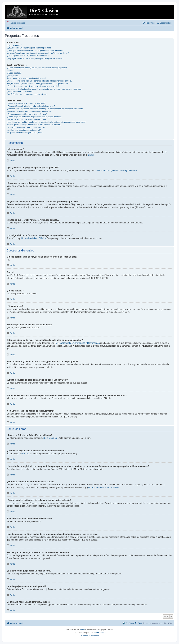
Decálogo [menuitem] (130, 623)
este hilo (25, 454)
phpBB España (100, 633)
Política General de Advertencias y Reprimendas (77, 343)
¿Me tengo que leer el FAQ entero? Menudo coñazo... (29, 56)
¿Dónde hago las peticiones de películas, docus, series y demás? (34, 117)
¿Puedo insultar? (14, 73)
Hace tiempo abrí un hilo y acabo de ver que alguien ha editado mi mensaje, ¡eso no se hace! (46, 122)
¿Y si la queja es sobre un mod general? (24, 130)
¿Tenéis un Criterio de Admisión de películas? (26, 103)
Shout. (91, 155)
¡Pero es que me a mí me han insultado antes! (26, 78)
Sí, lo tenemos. (50, 438)
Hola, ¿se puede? (14, 45)
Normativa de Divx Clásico (33, 238)
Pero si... (10, 70)
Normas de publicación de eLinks (104, 488)
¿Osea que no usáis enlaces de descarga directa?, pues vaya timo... (35, 51)
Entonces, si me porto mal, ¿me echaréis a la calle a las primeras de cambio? (39, 81)
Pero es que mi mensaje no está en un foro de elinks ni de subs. (34, 125)
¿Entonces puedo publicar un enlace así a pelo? (27, 114)
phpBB (82, 630)
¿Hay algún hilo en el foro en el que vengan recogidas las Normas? (35, 58)
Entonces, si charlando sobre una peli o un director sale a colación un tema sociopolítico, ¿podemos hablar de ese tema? (44, 90)
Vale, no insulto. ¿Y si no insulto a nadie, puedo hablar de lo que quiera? (37, 84)
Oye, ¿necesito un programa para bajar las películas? (29, 48)
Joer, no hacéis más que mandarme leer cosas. (27, 119)
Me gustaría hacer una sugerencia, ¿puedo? (25, 133)
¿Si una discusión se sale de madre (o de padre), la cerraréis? (33, 86)
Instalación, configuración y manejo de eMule (116, 170)
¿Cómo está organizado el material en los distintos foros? (31, 106)
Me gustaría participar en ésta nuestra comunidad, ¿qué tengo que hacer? (38, 53)
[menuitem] (16, 23)
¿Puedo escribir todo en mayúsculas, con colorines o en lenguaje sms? (37, 68)
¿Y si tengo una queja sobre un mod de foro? (26, 127)
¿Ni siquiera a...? (14, 76)
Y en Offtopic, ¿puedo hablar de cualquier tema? (27, 94)
